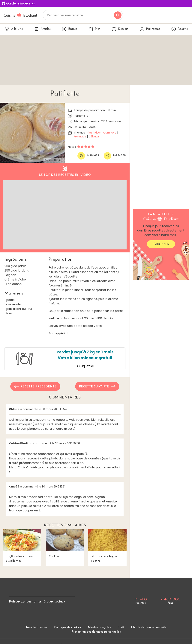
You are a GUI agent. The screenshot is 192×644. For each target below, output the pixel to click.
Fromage (80, 137)
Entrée (70, 29)
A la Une (14, 29)
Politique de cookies (68, 627)
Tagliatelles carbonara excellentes (22, 546)
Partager (115, 156)
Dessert (120, 29)
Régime (180, 29)
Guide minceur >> (20, 3)
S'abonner (161, 244)
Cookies (65, 544)
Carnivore (110, 133)
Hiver (98, 133)
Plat (94, 29)
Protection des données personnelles (96, 632)
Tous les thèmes (36, 627)
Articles (42, 29)
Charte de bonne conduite (149, 627)
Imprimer (88, 156)
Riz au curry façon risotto (107, 546)
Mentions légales (99, 627)
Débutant (95, 137)
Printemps (150, 29)
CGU (121, 627)
